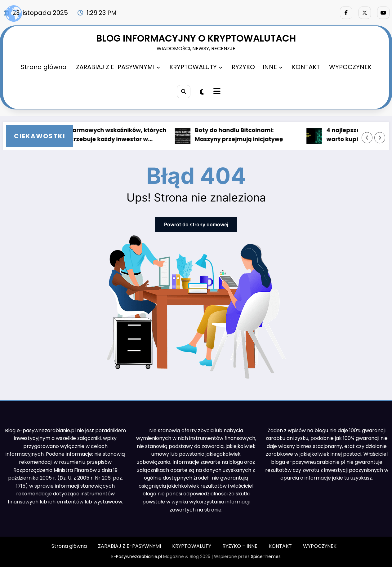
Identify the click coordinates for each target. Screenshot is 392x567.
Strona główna (44, 67)
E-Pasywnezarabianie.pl (137, 556)
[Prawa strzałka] (380, 138)
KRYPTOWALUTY (196, 67)
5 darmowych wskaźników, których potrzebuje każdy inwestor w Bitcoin (117, 135)
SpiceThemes (266, 556)
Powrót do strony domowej (196, 224)
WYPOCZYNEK (350, 67)
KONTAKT (306, 67)
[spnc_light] (202, 92)
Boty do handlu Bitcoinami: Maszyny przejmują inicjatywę (241, 135)
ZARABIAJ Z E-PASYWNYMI (118, 67)
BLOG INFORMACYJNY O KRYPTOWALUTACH (196, 38)
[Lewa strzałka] (367, 138)
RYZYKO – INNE (257, 67)
